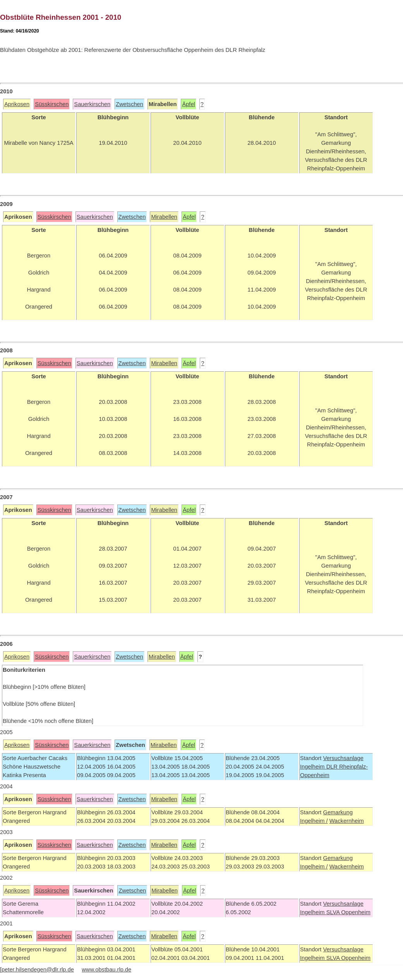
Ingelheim (313, 767)
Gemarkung (338, 812)
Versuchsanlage (343, 758)
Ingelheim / (314, 821)
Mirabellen (164, 217)
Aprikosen (17, 104)
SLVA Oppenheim (348, 912)
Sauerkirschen (92, 104)
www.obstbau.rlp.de (106, 970)
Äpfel (188, 104)
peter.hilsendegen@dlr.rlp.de (38, 970)
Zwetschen (129, 104)
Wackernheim (347, 821)
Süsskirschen (52, 104)
